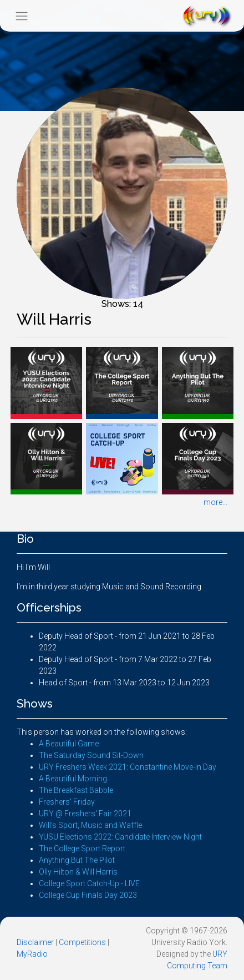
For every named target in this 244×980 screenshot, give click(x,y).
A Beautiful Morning (73, 779)
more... (215, 502)
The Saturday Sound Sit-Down (91, 755)
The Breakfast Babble (76, 790)
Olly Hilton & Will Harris (78, 872)
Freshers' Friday (67, 802)
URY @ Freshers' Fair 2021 (85, 814)
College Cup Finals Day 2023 (88, 895)
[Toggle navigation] (21, 16)
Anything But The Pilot (77, 860)
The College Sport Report (82, 848)
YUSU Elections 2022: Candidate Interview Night (120, 837)
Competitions (82, 942)
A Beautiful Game (69, 744)
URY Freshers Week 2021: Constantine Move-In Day (128, 767)
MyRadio (32, 954)
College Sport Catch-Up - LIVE (89, 883)
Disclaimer (35, 942)
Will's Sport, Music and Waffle (90, 825)
